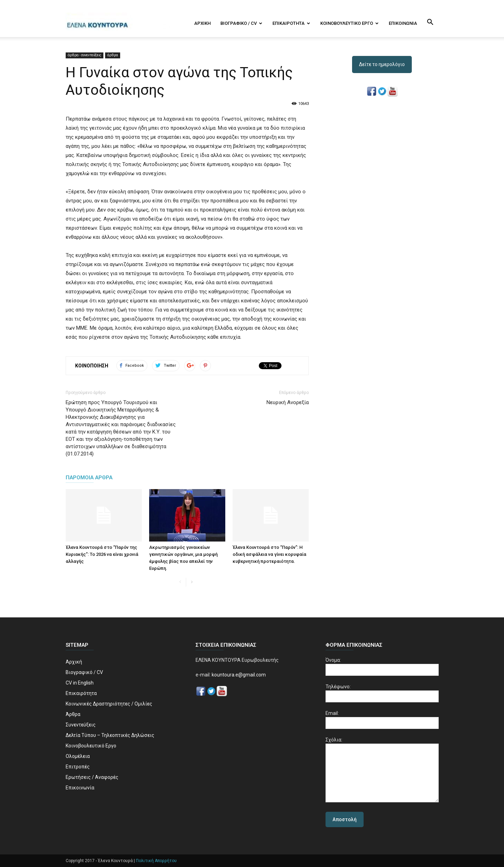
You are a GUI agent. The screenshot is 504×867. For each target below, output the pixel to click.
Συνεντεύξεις (81, 725)
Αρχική (202, 23)
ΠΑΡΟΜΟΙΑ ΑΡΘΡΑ (89, 478)
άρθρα (113, 55)
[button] (430, 23)
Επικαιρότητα (291, 23)
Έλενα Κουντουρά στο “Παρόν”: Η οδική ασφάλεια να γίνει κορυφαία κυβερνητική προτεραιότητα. (269, 554)
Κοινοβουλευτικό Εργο (349, 23)
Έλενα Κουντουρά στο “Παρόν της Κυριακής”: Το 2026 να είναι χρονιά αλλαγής (102, 554)
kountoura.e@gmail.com (238, 675)
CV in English (80, 683)
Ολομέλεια (78, 756)
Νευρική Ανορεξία (288, 402)
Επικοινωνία (403, 23)
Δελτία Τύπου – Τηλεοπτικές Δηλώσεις (110, 735)
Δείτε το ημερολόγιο (382, 64)
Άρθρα (73, 714)
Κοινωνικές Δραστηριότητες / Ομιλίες (109, 704)
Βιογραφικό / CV (241, 23)
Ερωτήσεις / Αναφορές (92, 777)
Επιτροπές (78, 767)
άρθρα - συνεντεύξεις (85, 55)
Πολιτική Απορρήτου (156, 861)
